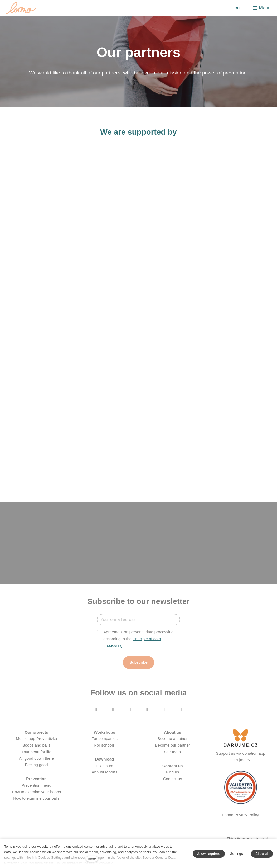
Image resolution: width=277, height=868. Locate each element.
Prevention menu (36, 794)
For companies (105, 747)
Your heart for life (36, 760)
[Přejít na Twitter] (147, 718)
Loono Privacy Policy (240, 823)
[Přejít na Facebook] (96, 718)
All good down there (37, 766)
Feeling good (37, 773)
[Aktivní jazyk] (238, 8)
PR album (104, 774)
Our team (172, 760)
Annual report (104, 780)
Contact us (173, 787)
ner (187, 754)
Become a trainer (173, 747)
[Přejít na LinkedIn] (164, 718)
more (92, 859)
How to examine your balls (36, 807)
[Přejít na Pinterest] (181, 718)
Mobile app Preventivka (36, 747)
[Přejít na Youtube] (130, 718)
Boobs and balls (37, 754)
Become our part (170, 754)
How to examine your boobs (36, 800)
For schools (105, 754)
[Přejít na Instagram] (113, 718)
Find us (172, 780)
